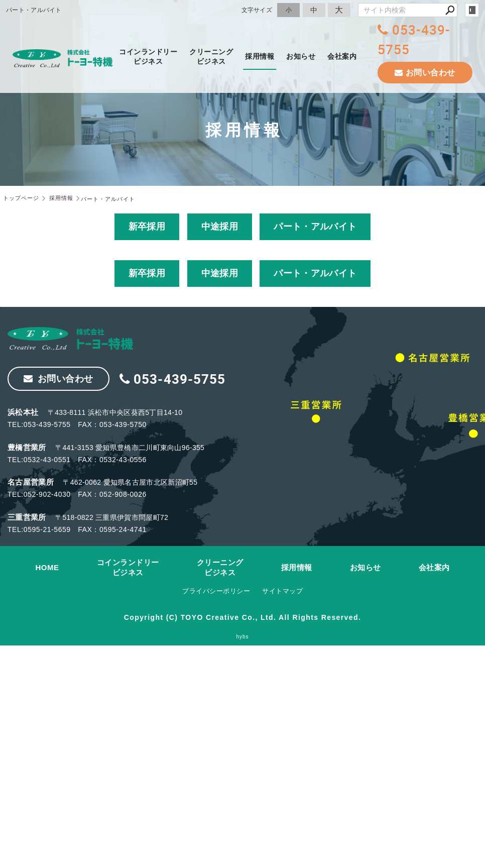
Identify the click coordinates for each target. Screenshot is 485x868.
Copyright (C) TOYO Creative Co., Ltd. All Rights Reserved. (243, 617)
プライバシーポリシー (216, 591)
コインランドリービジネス (148, 57)
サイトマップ (282, 591)
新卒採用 (147, 227)
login (472, 10)
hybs (242, 637)
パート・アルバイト (315, 227)
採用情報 (260, 56)
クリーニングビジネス (211, 57)
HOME (47, 567)
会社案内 (342, 56)
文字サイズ (257, 10)
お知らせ (301, 56)
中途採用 (220, 227)
